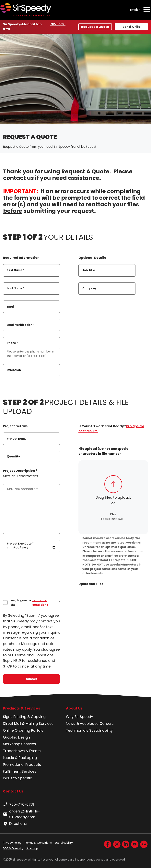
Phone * (12, 343)
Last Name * (16, 288)
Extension (14, 370)
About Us (74, 708)
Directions (15, 824)
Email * (12, 307)
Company (89, 288)
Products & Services (22, 708)
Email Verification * (21, 325)
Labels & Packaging (20, 758)
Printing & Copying (29, 717)
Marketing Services (19, 744)
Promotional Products (22, 765)
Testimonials (77, 730)
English (135, 10)
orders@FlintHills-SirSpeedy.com (21, 814)
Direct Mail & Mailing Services (28, 724)
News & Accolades (82, 724)
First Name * (16, 270)
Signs (8, 717)
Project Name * (18, 439)
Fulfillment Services (20, 771)
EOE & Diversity (13, 848)
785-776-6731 (18, 804)
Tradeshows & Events (22, 751)
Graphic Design (16, 737)
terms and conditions (40, 602)
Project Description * (20, 471)
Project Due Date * (20, 544)
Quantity (13, 456)
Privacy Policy (12, 843)
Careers (107, 724)
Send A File (131, 27)
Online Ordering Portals (23, 730)
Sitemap (32, 848)
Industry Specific (17, 778)
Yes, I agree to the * (35, 602)
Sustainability (101, 730)
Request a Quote (95, 27)
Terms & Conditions (38, 843)
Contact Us (13, 791)
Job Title (89, 270)
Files (113, 514)
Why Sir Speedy (79, 717)
